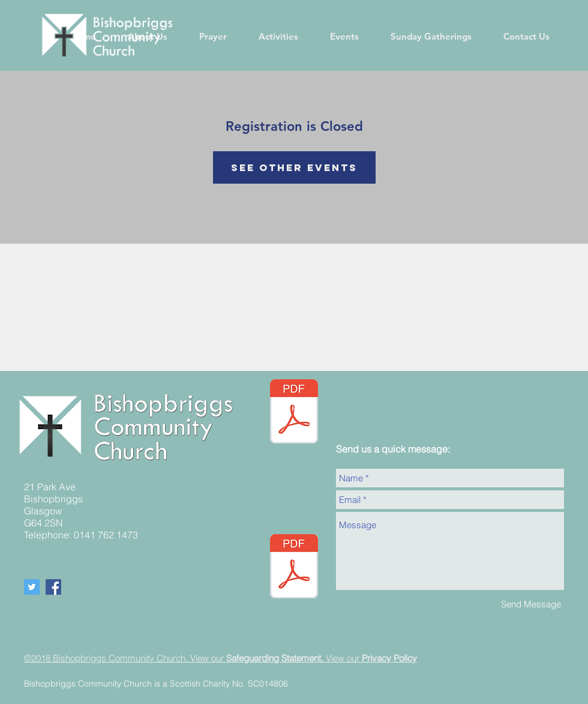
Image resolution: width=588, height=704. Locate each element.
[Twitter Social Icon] (32, 587)
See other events (294, 167)
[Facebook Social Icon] (53, 587)
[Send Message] (531, 604)
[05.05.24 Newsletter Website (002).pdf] (294, 413)
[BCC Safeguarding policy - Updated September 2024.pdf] (294, 568)
